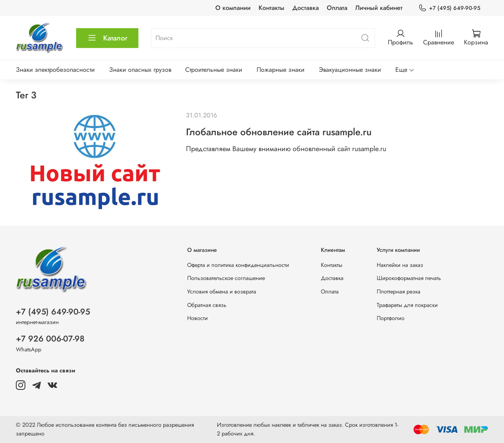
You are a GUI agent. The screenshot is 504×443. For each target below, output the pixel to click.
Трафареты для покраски (407, 305)
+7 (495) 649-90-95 (449, 8)
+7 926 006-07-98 (50, 339)
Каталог (107, 38)
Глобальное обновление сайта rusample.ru (279, 132)
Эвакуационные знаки (350, 70)
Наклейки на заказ (400, 265)
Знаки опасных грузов (140, 70)
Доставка (306, 8)
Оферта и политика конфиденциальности (238, 265)
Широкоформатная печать (409, 278)
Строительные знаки (214, 70)
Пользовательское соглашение (226, 278)
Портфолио (391, 318)
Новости (197, 318)
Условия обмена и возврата (222, 291)
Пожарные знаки (281, 70)
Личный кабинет (379, 8)
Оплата (337, 8)
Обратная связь (207, 305)
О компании (233, 8)
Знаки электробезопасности (55, 70)
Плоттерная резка (399, 291)
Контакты (271, 8)
